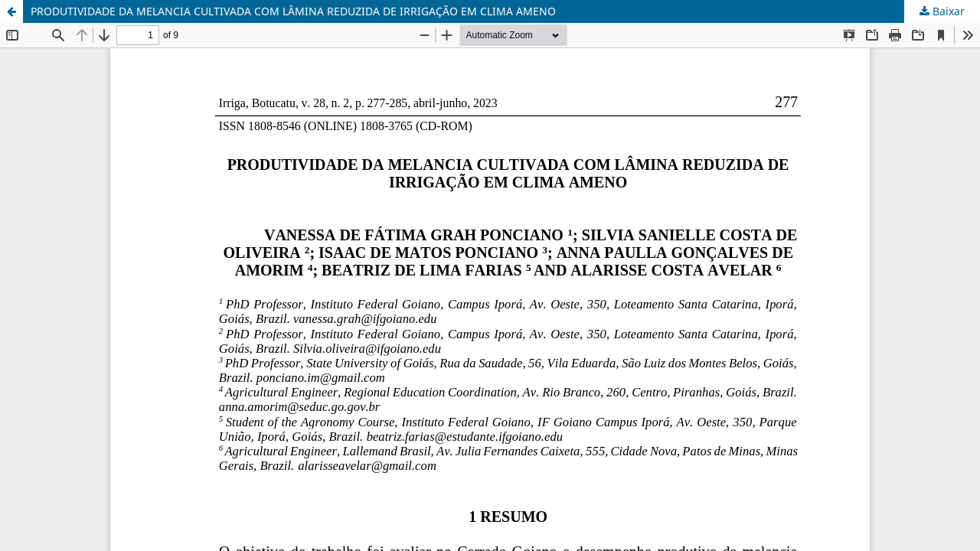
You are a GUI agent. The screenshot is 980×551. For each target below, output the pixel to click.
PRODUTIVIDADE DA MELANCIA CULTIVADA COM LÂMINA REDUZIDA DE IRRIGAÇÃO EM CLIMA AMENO (293, 11)
